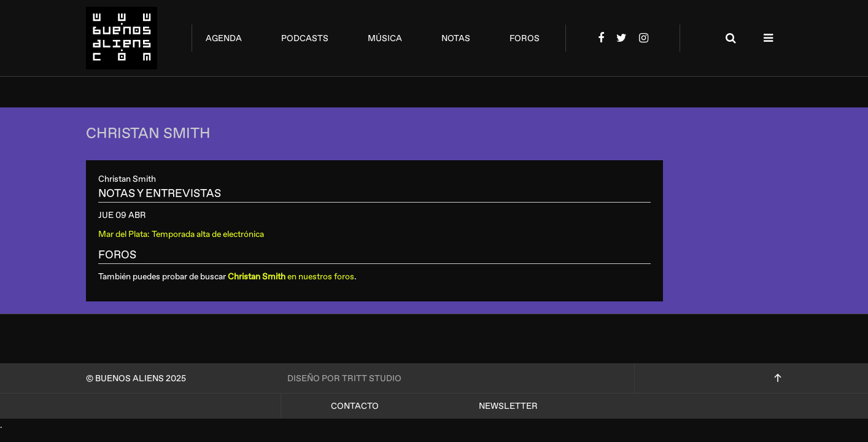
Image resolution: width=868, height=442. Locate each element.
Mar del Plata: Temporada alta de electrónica (181, 234)
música (385, 38)
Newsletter (508, 406)
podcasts (305, 38)
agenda (224, 38)
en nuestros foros (291, 277)
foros (525, 38)
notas (456, 38)
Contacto (355, 406)
